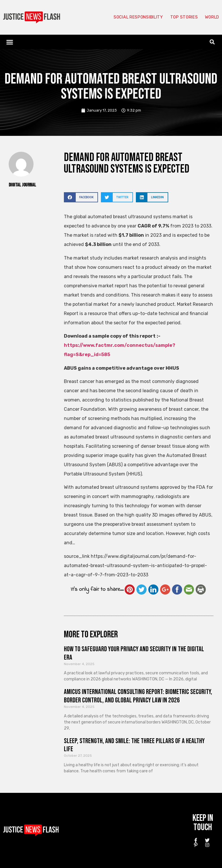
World (211, 17)
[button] (10, 42)
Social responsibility (132, 17)
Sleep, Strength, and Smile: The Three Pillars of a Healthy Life (134, 745)
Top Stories (181, 17)
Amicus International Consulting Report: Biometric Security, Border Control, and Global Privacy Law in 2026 (138, 696)
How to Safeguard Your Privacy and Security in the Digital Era (134, 653)
